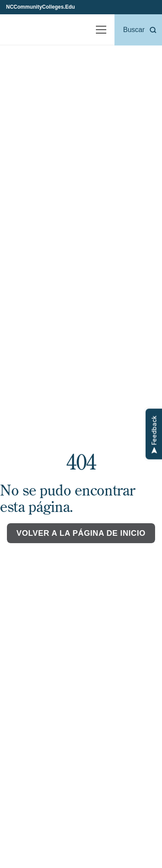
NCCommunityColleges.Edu (40, 7)
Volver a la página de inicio (81, 533)
